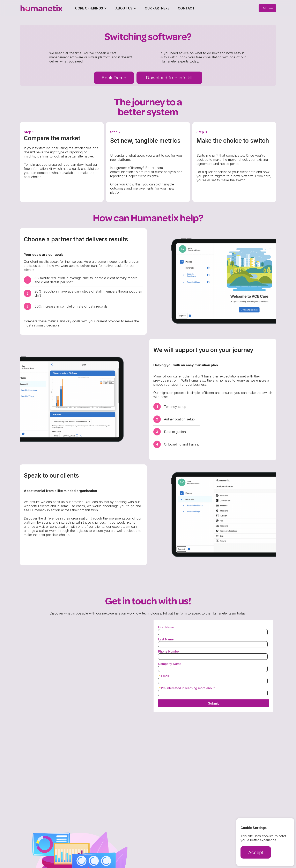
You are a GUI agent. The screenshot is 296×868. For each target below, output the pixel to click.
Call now (267, 8)
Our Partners (157, 8)
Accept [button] (256, 852)
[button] (91, 8)
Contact (186, 8)
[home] (41, 8)
